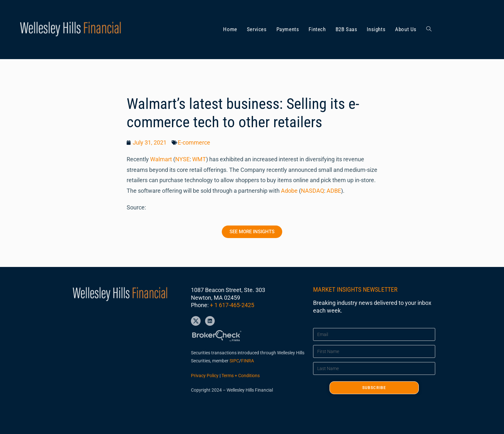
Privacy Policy (205, 376)
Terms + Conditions (241, 376)
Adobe (289, 191)
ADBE (334, 191)
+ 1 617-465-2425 (232, 305)
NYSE (182, 159)
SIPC (234, 361)
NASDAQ (312, 191)
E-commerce (194, 142)
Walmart (161, 159)
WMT (199, 159)
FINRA (248, 361)
